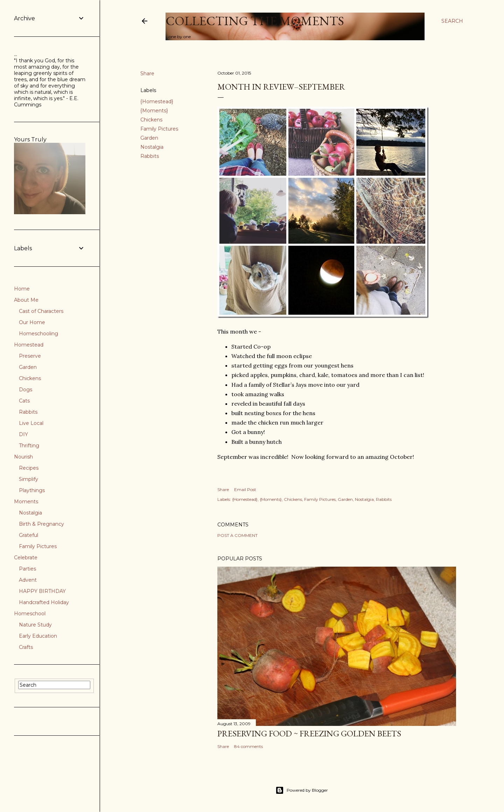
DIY (23, 434)
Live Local (31, 423)
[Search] (452, 21)
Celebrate (26, 558)
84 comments (248, 746)
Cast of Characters (41, 311)
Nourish (23, 457)
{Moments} (154, 111)
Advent (28, 580)
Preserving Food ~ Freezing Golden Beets (309, 733)
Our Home (32, 322)
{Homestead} (157, 101)
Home (22, 289)
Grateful (29, 535)
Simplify (29, 479)
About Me (26, 300)
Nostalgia (152, 147)
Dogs (26, 390)
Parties (27, 569)
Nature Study (35, 625)
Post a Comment (237, 535)
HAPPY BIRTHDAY (42, 591)
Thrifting (29, 446)
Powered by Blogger (302, 790)
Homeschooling (38, 334)
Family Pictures (159, 129)
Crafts (26, 647)
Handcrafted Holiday (44, 602)
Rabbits (150, 156)
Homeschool (30, 614)
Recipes (29, 468)
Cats (24, 401)
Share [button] (147, 73)
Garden (149, 138)
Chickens (151, 120)
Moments (26, 502)
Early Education (38, 636)
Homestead (29, 345)
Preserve (30, 356)
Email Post (245, 489)
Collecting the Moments (255, 21)
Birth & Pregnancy (41, 524)
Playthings (32, 490)
